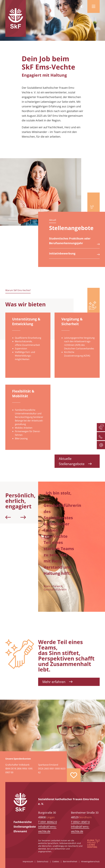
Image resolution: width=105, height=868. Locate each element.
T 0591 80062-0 (48, 822)
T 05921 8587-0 (80, 822)
